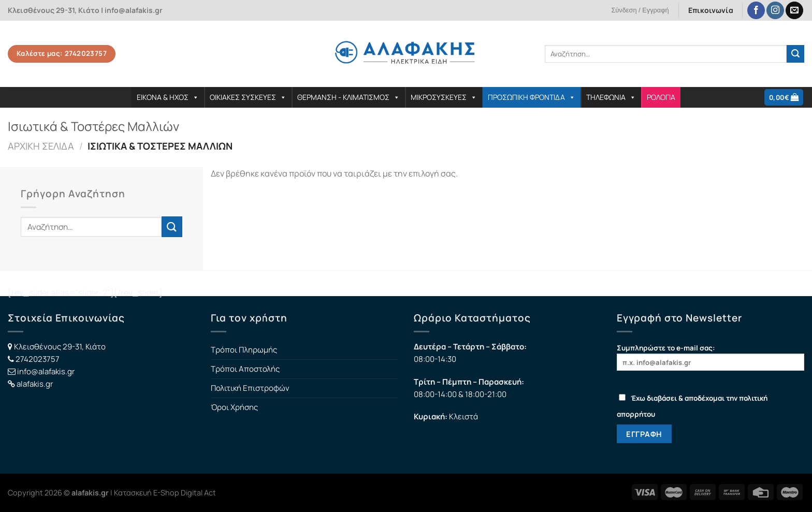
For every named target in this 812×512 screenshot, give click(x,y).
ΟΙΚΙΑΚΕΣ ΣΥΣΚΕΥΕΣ (248, 97)
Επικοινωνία (711, 10)
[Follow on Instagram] (775, 11)
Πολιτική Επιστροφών (250, 388)
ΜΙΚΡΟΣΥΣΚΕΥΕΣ (444, 97)
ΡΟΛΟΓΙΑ (661, 97)
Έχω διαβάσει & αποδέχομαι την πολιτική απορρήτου (692, 406)
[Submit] (795, 54)
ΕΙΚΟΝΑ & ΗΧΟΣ (168, 97)
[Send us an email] (794, 11)
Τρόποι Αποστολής (245, 369)
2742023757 (38, 359)
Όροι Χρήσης (234, 407)
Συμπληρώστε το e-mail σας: (711, 357)
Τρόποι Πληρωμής (244, 350)
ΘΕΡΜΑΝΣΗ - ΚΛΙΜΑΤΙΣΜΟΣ (349, 97)
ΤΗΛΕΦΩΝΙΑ (611, 97)
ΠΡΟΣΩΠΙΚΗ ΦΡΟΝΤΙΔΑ (532, 97)
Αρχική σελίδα (41, 146)
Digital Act (198, 493)
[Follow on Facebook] (756, 11)
